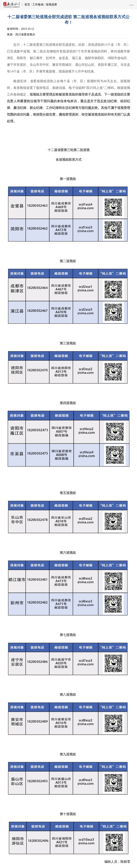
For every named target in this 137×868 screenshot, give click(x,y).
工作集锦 (38, 5)
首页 (27, 5)
